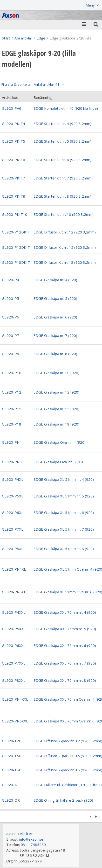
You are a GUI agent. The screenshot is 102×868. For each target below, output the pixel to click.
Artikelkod (10, 97)
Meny (90, 5)
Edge (41, 38)
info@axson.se (31, 839)
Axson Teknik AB (20, 834)
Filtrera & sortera (30, 84)
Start (6, 38)
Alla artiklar (23, 38)
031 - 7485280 (33, 845)
